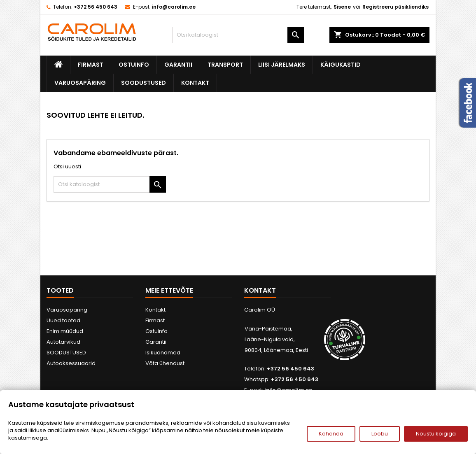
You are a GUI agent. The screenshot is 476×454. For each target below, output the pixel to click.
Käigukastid (341, 65)
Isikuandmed (163, 353)
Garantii (178, 65)
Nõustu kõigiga (436, 434)
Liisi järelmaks (282, 65)
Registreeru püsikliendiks (395, 7)
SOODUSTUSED (143, 83)
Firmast (91, 65)
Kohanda (331, 434)
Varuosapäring (80, 83)
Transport (225, 65)
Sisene (342, 7)
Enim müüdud (65, 331)
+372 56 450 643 (96, 7)
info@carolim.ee (174, 7)
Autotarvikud (63, 342)
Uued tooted (63, 320)
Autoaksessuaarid (71, 363)
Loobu (380, 434)
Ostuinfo (134, 65)
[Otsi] (238, 35)
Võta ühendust (165, 363)
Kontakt (195, 83)
